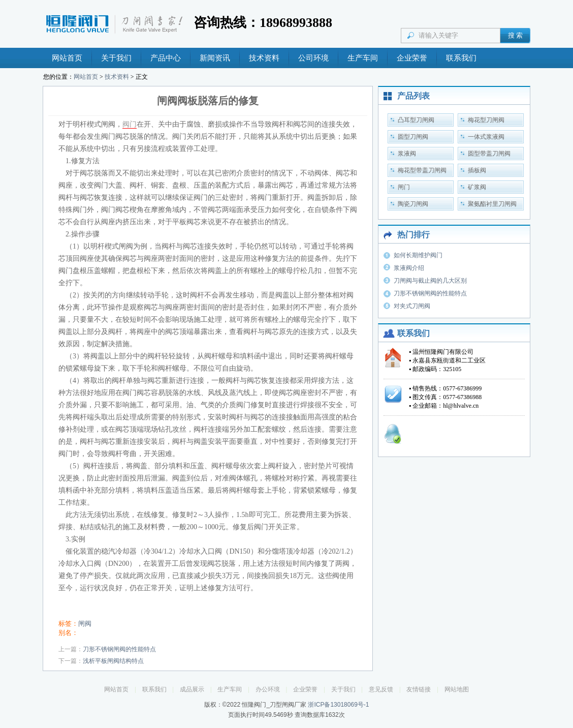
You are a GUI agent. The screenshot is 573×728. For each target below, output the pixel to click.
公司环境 (313, 58)
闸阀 (85, 624)
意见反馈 (381, 689)
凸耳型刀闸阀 (416, 120)
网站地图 (457, 689)
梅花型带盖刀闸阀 (422, 170)
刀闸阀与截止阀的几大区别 (430, 281)
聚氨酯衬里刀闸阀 (492, 204)
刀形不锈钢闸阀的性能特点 (119, 649)
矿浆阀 (477, 187)
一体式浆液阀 (486, 137)
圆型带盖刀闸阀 (489, 154)
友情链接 (419, 689)
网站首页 (67, 58)
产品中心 (166, 58)
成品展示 (192, 689)
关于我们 (116, 58)
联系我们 (461, 58)
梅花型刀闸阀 (486, 120)
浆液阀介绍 (409, 268)
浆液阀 (407, 154)
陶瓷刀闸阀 (413, 204)
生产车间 (363, 58)
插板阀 (477, 170)
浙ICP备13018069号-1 (338, 705)
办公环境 (268, 689)
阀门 (130, 124)
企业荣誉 (412, 58)
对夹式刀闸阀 (412, 306)
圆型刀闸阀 (413, 137)
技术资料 (264, 58)
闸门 (404, 187)
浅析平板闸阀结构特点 (113, 661)
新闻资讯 (215, 58)
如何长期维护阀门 (418, 255)
